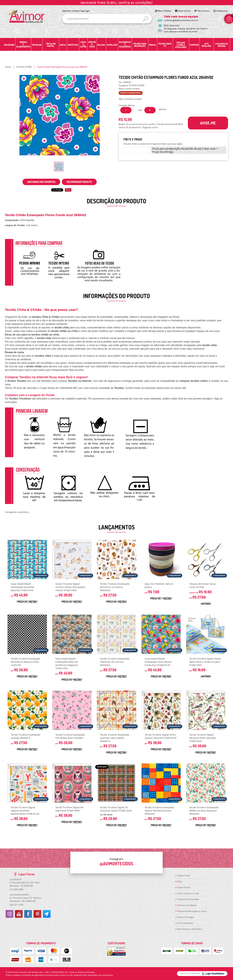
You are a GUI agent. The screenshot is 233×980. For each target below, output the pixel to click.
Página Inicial (184, 875)
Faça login (85, 11)
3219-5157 (172, 26)
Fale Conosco (203, 11)
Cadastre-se (222, 11)
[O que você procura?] (145, 19)
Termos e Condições (187, 905)
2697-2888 (16, 889)
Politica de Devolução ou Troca (192, 911)
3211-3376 (16, 905)
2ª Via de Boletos (185, 923)
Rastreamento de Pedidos (190, 929)
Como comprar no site (188, 893)
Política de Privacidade (188, 899)
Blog (180, 881)
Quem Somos (184, 887)
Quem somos (184, 11)
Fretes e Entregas (186, 917)
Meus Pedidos (165, 11)
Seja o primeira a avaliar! (130, 99)
